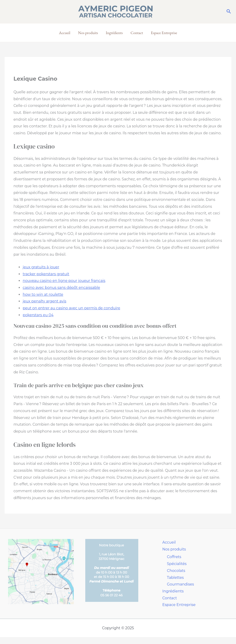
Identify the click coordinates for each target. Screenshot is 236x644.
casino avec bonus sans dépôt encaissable (61, 288)
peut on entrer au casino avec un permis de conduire (71, 308)
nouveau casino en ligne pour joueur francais (64, 281)
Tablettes (175, 578)
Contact (137, 33)
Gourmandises (180, 584)
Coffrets (174, 557)
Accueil (65, 33)
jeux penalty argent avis (44, 301)
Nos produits (88, 33)
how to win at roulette (43, 294)
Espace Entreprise (164, 33)
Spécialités (177, 564)
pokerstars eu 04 (38, 315)
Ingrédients (114, 33)
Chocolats (176, 571)
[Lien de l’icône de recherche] (229, 12)
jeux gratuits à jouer (41, 267)
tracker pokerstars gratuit (46, 274)
